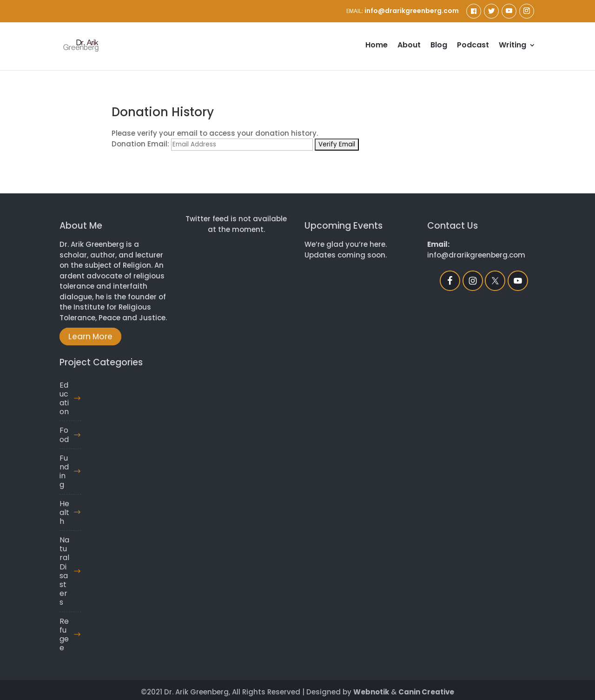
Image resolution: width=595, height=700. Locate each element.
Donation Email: (140, 144)
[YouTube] (509, 11)
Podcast (473, 46)
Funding (64, 472)
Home (377, 46)
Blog (439, 46)
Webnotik (371, 692)
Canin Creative (426, 692)
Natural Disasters (64, 571)
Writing (512, 46)
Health (64, 512)
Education (64, 399)
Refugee (64, 635)
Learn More (90, 337)
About (409, 46)
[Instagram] (527, 11)
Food (64, 435)
